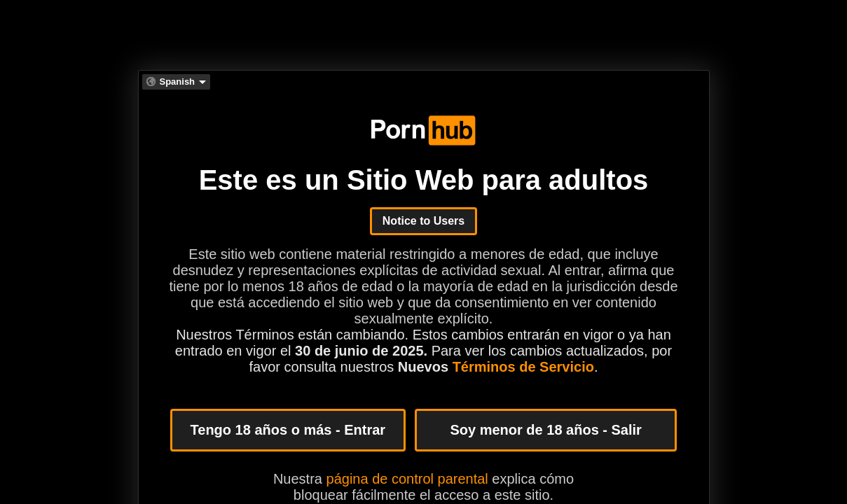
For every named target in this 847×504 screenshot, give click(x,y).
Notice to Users (423, 221)
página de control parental (407, 479)
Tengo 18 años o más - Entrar (288, 430)
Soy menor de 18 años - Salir (545, 430)
